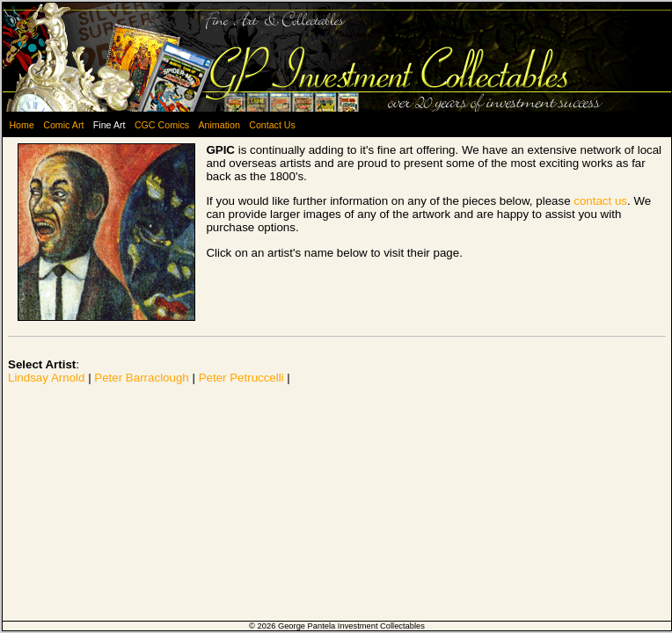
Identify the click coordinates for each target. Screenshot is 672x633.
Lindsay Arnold (46, 378)
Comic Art (63, 125)
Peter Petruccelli (241, 378)
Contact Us (272, 125)
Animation (219, 125)
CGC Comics (162, 125)
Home (21, 125)
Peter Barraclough (141, 378)
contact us (600, 201)
